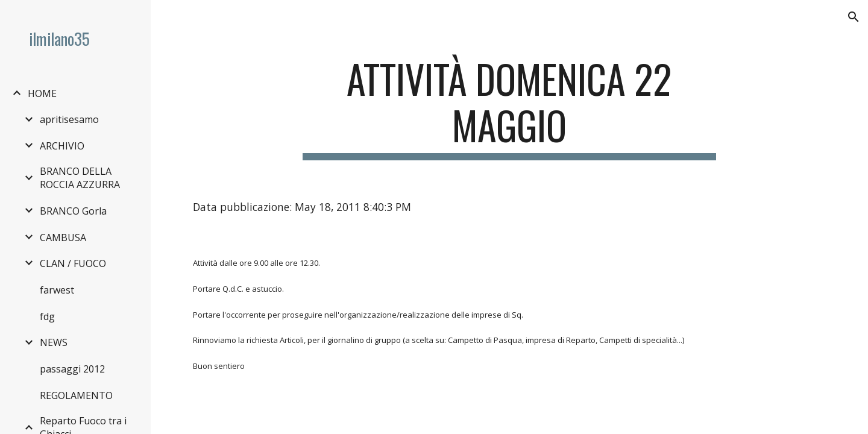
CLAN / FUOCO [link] (73, 263)
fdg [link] (47, 316)
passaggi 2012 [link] (72, 369)
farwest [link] (57, 290)
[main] (509, 108)
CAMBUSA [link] (63, 237)
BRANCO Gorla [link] (73, 211)
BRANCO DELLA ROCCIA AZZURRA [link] (80, 178)
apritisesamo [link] (69, 119)
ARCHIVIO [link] (62, 146)
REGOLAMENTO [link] (76, 395)
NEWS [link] (54, 342)
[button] (854, 17)
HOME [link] (42, 93)
